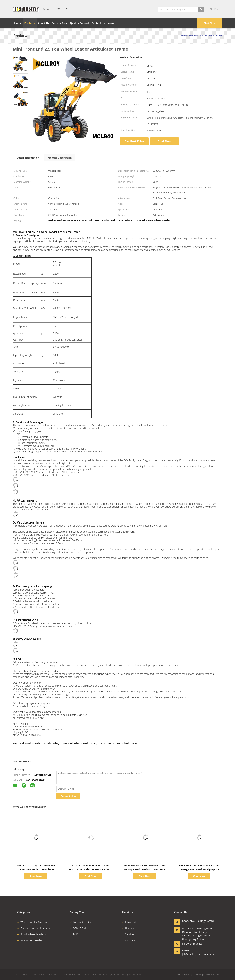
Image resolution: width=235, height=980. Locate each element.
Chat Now (209, 23)
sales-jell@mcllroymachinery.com (193, 952)
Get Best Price (134, 141)
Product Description (60, 158)
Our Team (129, 940)
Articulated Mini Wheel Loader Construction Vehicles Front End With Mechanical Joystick (90, 869)
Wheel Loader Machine (33, 922)
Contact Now (68, 796)
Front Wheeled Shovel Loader (80, 743)
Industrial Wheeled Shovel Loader (39, 743)
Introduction (131, 922)
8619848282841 (36, 780)
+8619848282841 (41, 775)
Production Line (81, 922)
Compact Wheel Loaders (34, 928)
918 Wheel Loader (30, 940)
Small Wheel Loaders (31, 934)
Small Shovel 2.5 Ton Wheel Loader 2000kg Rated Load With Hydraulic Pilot (145, 869)
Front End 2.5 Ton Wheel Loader (119, 743)
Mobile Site (212, 975)
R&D (74, 934)
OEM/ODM (78, 928)
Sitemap (199, 975)
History (128, 928)
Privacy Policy (184, 975)
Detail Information (28, 158)
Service (128, 934)
